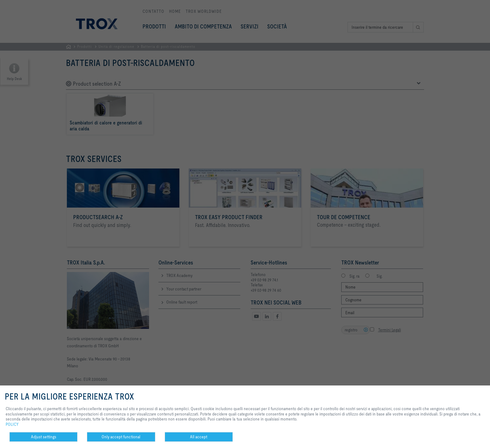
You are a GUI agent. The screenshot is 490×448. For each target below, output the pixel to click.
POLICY (12, 424)
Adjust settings (44, 437)
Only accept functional (121, 437)
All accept (199, 437)
